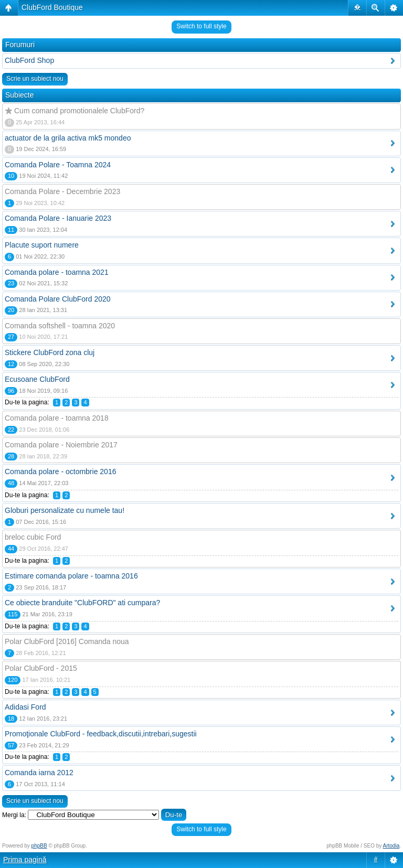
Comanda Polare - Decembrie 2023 (62, 191)
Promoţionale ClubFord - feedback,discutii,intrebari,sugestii (101, 734)
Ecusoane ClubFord (37, 379)
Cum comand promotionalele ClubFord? (79, 111)
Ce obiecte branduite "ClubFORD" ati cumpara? (82, 603)
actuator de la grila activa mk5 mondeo (68, 138)
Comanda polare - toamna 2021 (57, 272)
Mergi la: (14, 815)
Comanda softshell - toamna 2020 (60, 326)
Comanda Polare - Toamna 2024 (58, 165)
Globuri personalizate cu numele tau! (65, 510)
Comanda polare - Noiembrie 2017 (61, 445)
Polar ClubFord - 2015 (41, 668)
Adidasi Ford (25, 707)
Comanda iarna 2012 (39, 773)
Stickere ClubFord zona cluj (50, 352)
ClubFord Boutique (52, 7)
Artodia (391, 846)
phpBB (39, 846)
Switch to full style (201, 26)
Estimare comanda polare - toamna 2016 (71, 576)
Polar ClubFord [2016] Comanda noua (67, 641)
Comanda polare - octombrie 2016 (60, 471)
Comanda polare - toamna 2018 (57, 418)
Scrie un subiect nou (35, 79)
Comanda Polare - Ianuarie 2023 (58, 218)
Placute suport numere (42, 245)
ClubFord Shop (29, 60)
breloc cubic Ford (33, 537)
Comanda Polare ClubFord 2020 (58, 299)
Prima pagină (25, 860)
